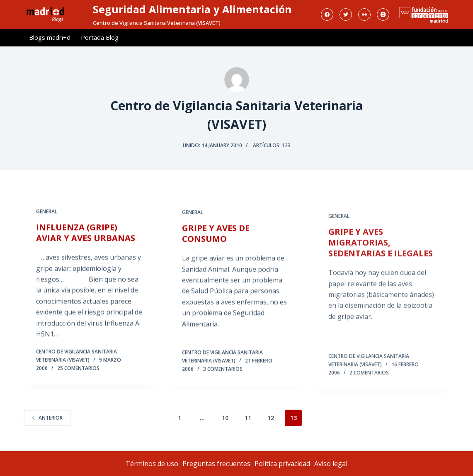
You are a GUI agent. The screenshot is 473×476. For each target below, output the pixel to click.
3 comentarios (223, 372)
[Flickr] (364, 15)
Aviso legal (331, 464)
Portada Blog (100, 37)
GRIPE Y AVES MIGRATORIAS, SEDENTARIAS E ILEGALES (381, 256)
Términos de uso (152, 464)
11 (248, 418)
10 (225, 418)
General (47, 212)
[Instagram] (383, 15)
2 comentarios (369, 386)
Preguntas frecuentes (216, 464)
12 (271, 418)
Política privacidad (282, 464)
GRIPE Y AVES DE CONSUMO (216, 236)
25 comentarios (78, 369)
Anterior (47, 418)
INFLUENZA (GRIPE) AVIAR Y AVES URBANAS (86, 233)
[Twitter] (346, 15)
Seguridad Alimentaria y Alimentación (192, 9)
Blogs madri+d (50, 37)
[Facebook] (327, 15)
